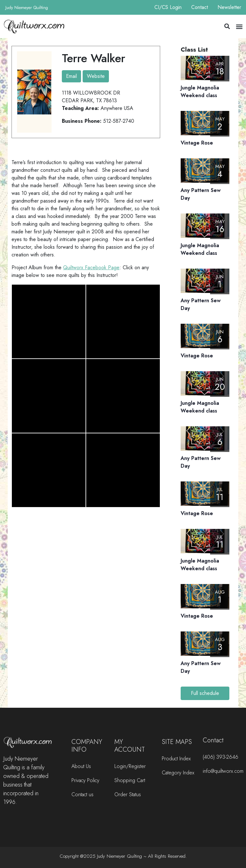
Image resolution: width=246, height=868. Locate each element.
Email (71, 76)
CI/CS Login (168, 7)
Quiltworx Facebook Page (91, 267)
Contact (200, 7)
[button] (227, 26)
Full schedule (205, 693)
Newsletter (229, 7)
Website (96, 76)
